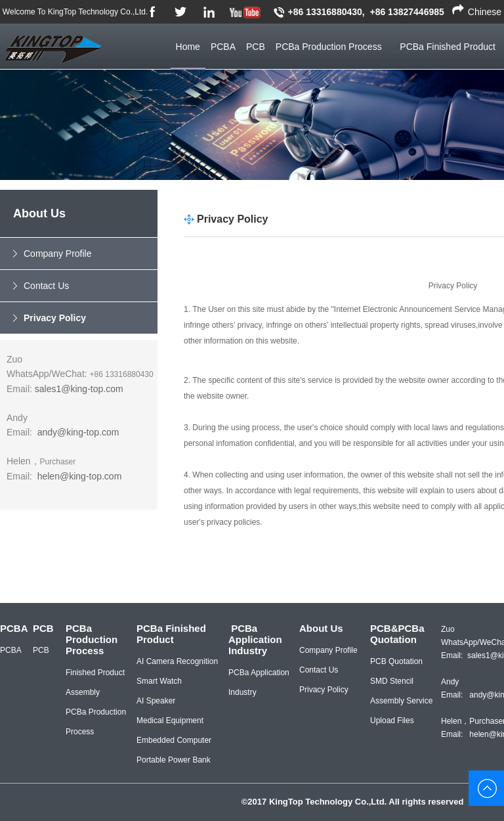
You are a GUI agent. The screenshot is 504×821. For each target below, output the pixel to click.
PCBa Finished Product (171, 634)
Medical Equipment (170, 721)
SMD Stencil (392, 681)
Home (188, 47)
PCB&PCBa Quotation (397, 634)
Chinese (485, 12)
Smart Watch (159, 681)
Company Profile (58, 254)
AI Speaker (156, 701)
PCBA (223, 47)
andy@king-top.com (78, 432)
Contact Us (46, 286)
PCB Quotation (396, 661)
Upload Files (392, 721)
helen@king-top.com (80, 476)
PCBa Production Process (329, 47)
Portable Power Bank (174, 760)
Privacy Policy (55, 318)
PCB (256, 47)
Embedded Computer (174, 740)
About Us (321, 628)
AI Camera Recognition (177, 661)
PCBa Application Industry (255, 639)
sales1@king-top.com (79, 389)
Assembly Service (401, 701)
